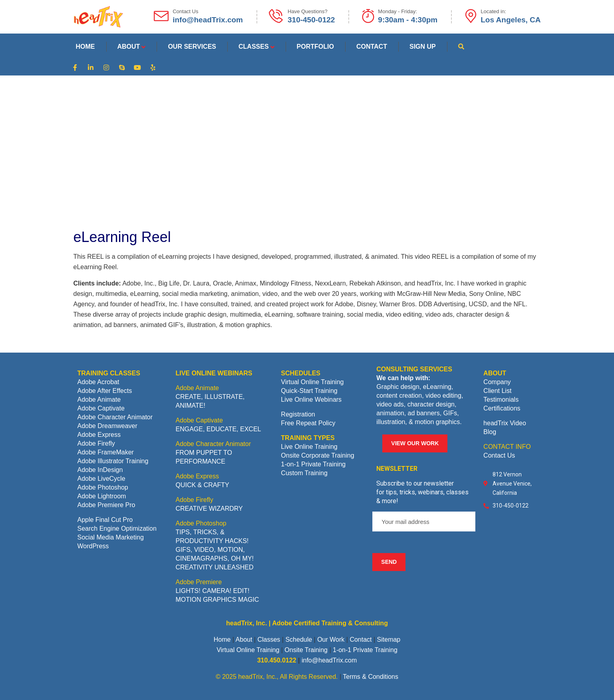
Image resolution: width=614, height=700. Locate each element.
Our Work (331, 640)
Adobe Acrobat (98, 382)
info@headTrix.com (329, 660)
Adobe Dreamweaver (107, 426)
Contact (361, 640)
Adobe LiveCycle (101, 479)
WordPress (93, 546)
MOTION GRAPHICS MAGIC (217, 600)
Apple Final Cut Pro (105, 520)
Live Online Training (309, 447)
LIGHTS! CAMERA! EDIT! (212, 591)
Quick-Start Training (309, 391)
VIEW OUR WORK (415, 443)
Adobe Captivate (101, 408)
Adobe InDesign (100, 470)
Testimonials (501, 400)
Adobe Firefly (96, 443)
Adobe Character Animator (115, 417)
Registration (298, 414)
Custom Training (304, 473)
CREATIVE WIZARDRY (209, 509)
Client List (497, 391)
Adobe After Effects (105, 391)
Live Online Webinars (311, 400)
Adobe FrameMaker (106, 452)
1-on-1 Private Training (313, 464)
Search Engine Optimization (117, 528)
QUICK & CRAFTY (202, 485)
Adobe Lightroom (102, 496)
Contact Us (499, 455)
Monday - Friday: (397, 11)
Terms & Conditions (371, 677)
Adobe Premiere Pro (106, 505)
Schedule (299, 640)
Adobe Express (99, 435)
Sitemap (389, 640)
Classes (269, 640)
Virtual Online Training (312, 382)
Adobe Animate (99, 400)
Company (497, 382)
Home (222, 640)
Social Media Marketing (111, 537)
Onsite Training (306, 650)
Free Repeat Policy (308, 423)
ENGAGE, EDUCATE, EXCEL (218, 429)
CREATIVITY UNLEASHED (214, 567)
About (244, 640)
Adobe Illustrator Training (113, 461)
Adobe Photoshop (103, 487)
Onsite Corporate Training (317, 455)
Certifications (502, 408)
